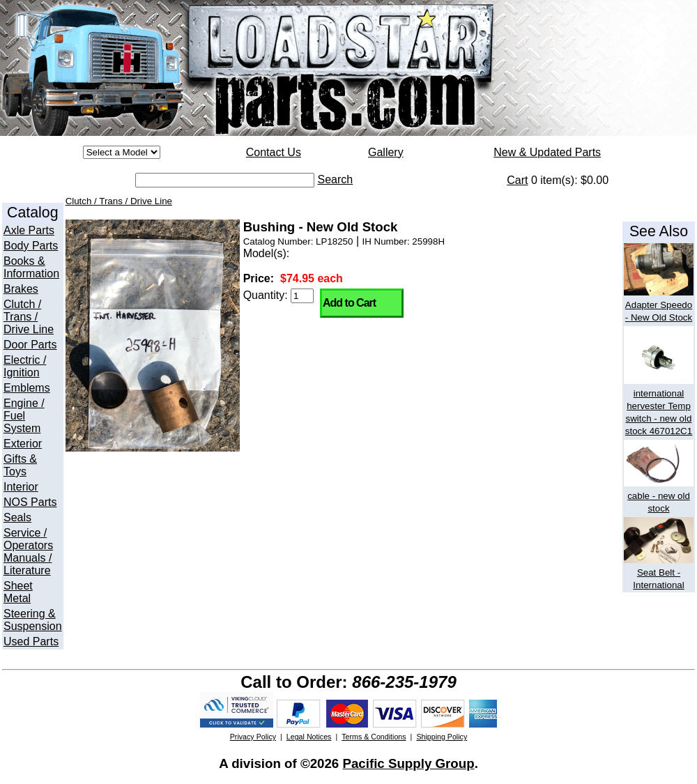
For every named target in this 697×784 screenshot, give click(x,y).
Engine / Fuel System (24, 416)
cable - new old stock (659, 496)
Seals (17, 517)
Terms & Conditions (374, 737)
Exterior (23, 444)
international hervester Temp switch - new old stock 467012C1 (659, 406)
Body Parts (31, 246)
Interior (21, 487)
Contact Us (274, 152)
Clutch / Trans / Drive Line (29, 317)
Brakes (21, 289)
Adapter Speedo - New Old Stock (659, 305)
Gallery (386, 152)
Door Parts (30, 345)
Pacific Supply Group (408, 763)
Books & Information (31, 267)
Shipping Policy (442, 737)
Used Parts (31, 641)
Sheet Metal (18, 592)
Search (336, 179)
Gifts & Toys (20, 465)
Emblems (27, 388)
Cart (517, 180)
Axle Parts (29, 230)
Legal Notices (309, 737)
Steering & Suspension (33, 620)
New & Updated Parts (547, 152)
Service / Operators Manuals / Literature (28, 552)
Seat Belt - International (659, 572)
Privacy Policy (253, 737)
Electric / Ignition (25, 366)
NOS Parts (30, 502)
